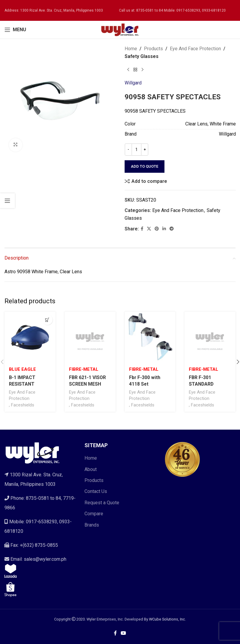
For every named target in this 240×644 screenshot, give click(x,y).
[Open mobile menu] (15, 30)
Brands (92, 525)
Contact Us (96, 492)
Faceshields (23, 405)
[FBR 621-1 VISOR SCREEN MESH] (90, 337)
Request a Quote (102, 503)
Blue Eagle (22, 369)
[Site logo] (120, 29)
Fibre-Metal (84, 369)
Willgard (133, 83)
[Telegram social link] (172, 229)
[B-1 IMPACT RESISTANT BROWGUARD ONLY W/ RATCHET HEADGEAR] (30, 337)
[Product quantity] (137, 150)
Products (153, 49)
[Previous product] (128, 70)
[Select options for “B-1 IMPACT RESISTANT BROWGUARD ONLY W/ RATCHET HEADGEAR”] (47, 320)
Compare (94, 514)
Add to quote (145, 166)
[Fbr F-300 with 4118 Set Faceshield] (150, 337)
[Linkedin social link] (164, 229)
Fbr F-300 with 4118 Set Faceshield (145, 384)
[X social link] (149, 229)
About (91, 469)
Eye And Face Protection (195, 49)
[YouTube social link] (124, 633)
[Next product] (142, 70)
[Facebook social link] (142, 229)
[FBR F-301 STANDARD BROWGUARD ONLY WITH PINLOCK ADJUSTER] (210, 337)
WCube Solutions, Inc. (167, 619)
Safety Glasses (142, 56)
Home (131, 49)
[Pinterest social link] (157, 229)
